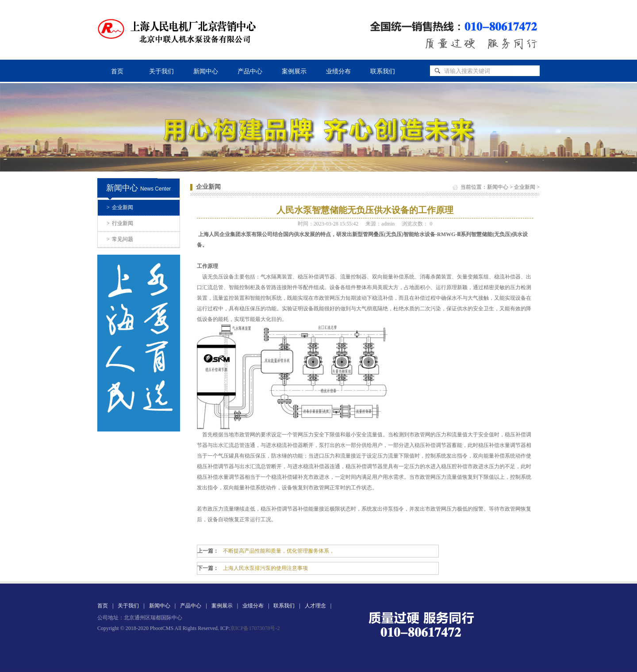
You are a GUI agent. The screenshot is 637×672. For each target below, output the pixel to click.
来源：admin (380, 224)
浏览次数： (417, 224)
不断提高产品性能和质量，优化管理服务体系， (279, 551)
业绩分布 (338, 71)
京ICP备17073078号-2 (255, 628)
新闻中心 (206, 71)
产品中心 (250, 71)
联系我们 (383, 71)
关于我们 (161, 71)
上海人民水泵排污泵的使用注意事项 (265, 568)
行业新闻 (120, 223)
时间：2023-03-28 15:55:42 (328, 224)
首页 (117, 71)
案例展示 (294, 71)
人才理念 (315, 606)
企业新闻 (120, 207)
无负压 (215, 277)
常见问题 (120, 239)
